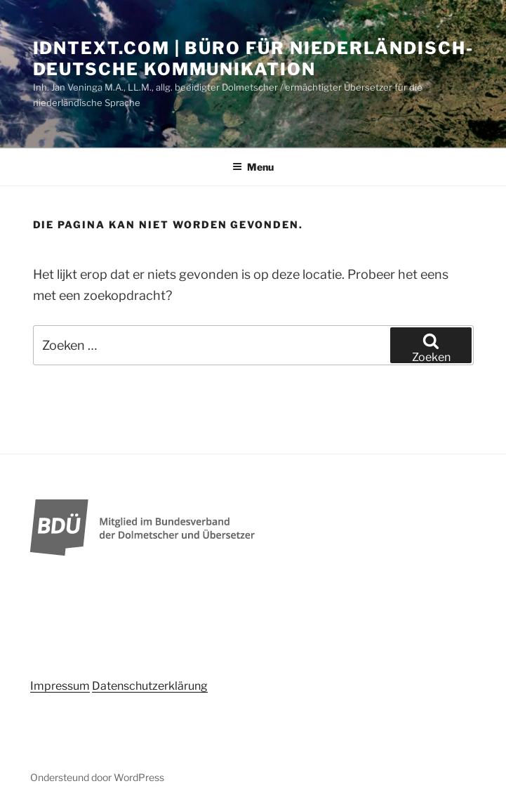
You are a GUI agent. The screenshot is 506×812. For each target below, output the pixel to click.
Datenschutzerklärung (150, 686)
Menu (253, 167)
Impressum (60, 686)
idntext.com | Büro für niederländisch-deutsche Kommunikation (253, 59)
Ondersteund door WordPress (97, 777)
